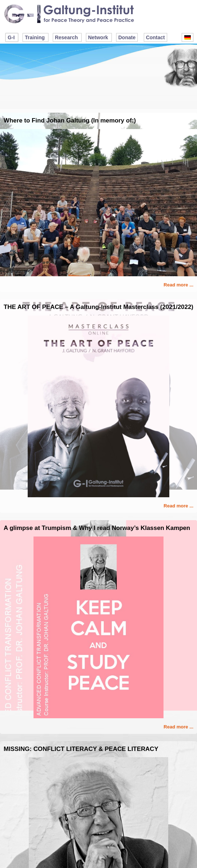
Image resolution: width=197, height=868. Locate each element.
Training (35, 37)
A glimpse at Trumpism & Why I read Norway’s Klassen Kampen (97, 528)
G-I (11, 37)
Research (66, 37)
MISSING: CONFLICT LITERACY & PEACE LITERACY (81, 749)
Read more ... (178, 285)
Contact (155, 37)
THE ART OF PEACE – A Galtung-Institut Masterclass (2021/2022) (98, 307)
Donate (127, 37)
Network (98, 37)
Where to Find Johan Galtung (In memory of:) (70, 120)
